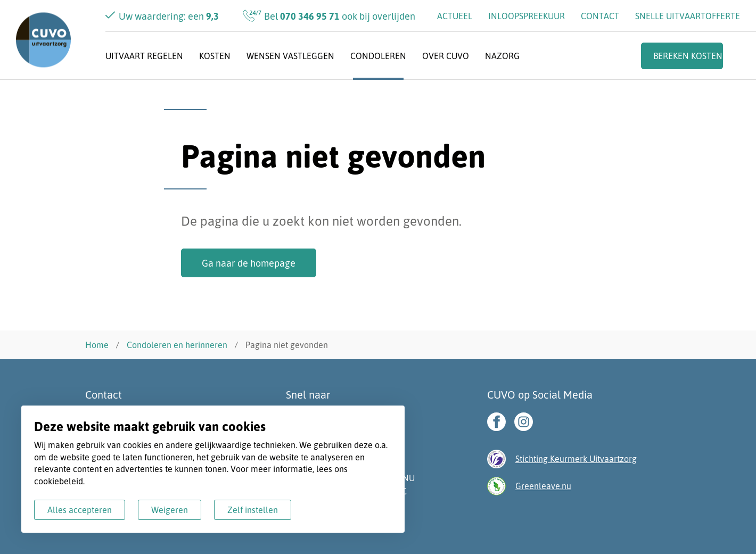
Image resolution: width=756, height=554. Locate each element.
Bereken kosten (688, 56)
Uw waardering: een (169, 16)
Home (97, 345)
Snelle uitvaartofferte (688, 16)
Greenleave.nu (543, 486)
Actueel (455, 16)
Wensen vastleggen (290, 56)
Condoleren (378, 56)
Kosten (215, 56)
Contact (600, 16)
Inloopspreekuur (527, 16)
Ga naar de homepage (249, 263)
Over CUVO (446, 56)
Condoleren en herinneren (177, 345)
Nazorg (502, 56)
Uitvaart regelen (144, 56)
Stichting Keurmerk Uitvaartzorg (576, 459)
